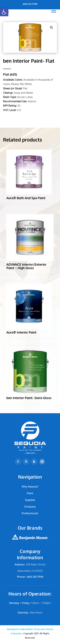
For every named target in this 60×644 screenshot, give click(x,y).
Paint (30, 493)
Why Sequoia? (30, 487)
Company (30, 507)
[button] (4, 12)
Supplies (30, 500)
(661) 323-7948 (30, 4)
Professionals (30, 513)
